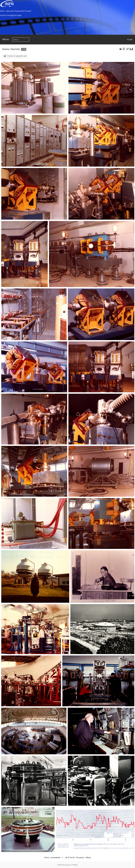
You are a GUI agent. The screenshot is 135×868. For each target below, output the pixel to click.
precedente (56, 857)
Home (6, 49)
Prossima (80, 857)
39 (73, 857)
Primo (47, 857)
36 (66, 857)
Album (6, 39)
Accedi (130, 39)
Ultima (88, 857)
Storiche (15, 49)
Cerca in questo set (17, 56)
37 (69, 857)
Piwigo (75, 865)
